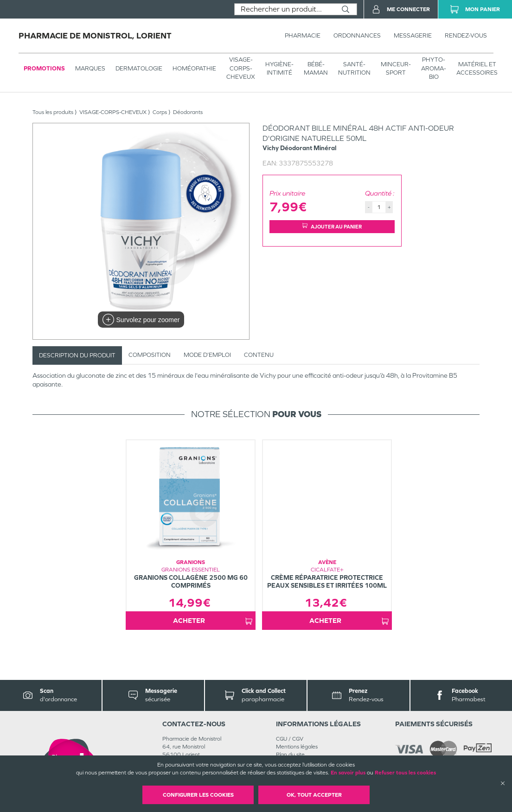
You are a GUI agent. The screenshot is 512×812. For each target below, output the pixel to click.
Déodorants (188, 112)
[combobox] (285, 9)
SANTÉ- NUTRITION (354, 68)
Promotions (44, 68)
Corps (160, 112)
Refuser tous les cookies (405, 773)
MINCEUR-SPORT (396, 68)
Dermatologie (139, 68)
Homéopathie (194, 68)
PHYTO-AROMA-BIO (434, 68)
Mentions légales (297, 747)
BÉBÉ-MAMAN (316, 68)
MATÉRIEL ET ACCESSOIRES (477, 68)
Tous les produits (53, 112)
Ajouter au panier (332, 226)
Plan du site (290, 755)
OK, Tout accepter (314, 795)
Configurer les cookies (198, 795)
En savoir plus (348, 773)
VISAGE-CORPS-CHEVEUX (241, 68)
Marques (90, 68)
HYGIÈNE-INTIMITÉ (279, 68)
